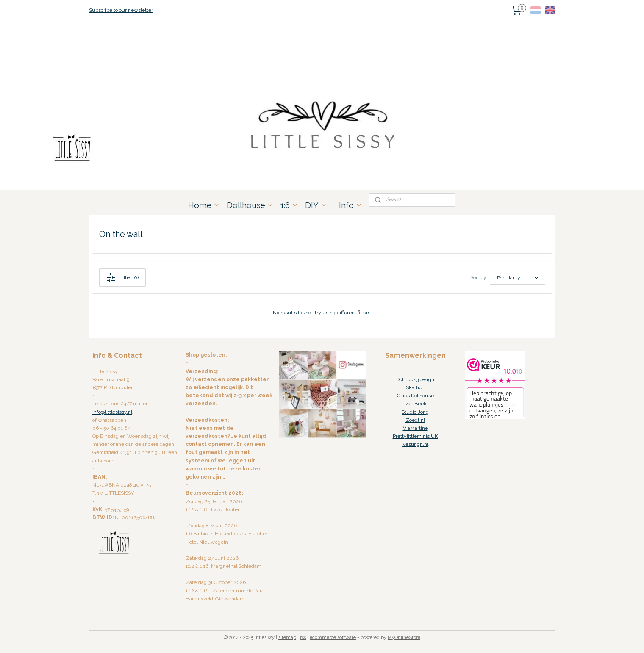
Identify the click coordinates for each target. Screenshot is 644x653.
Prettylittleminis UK (415, 436)
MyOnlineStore (404, 638)
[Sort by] (518, 278)
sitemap (287, 638)
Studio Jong (415, 412)
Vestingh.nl (415, 444)
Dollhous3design (415, 379)
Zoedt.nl (415, 420)
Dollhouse (250, 205)
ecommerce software (333, 638)
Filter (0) (122, 277)
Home (204, 205)
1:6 (289, 205)
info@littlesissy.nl (112, 412)
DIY (316, 205)
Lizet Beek (415, 404)
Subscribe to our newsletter (121, 10)
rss (303, 638)
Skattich (415, 387)
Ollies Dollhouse (415, 396)
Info (351, 205)
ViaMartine (415, 428)
